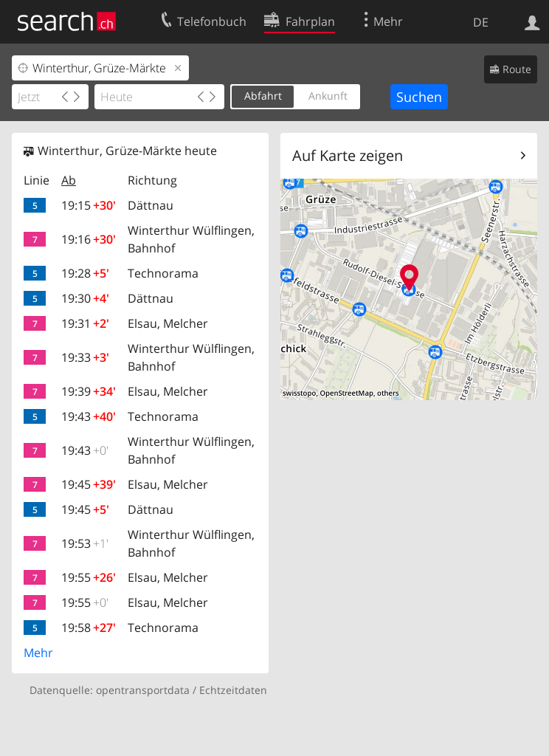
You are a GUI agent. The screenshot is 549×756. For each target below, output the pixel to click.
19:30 (85, 298)
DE (481, 22)
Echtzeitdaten (233, 690)
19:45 (89, 484)
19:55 (89, 577)
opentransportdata (143, 690)
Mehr (38, 653)
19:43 (89, 416)
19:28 (85, 273)
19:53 (85, 543)
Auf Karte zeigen (348, 155)
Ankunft (328, 96)
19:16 (89, 239)
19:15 (89, 205)
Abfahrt (263, 96)
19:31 (85, 323)
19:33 (85, 357)
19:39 (89, 391)
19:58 (89, 628)
